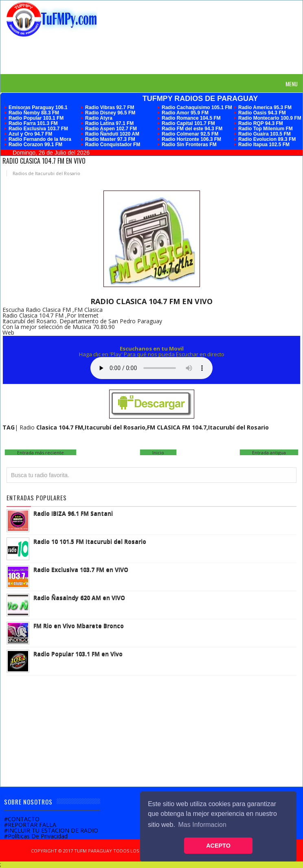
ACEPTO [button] (218, 846)
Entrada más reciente (41, 453)
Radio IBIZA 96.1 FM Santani (73, 513)
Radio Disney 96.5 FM (110, 113)
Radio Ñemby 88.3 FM (34, 113)
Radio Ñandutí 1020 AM (112, 134)
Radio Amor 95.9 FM (185, 113)
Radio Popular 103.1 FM (36, 118)
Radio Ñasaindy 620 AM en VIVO (79, 597)
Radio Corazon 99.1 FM (35, 145)
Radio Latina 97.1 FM (109, 123)
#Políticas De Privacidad (36, 836)
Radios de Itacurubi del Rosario (46, 173)
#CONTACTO (22, 819)
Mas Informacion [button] (202, 825)
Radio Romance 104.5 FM (191, 118)
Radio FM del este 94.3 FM (192, 129)
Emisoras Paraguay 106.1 (38, 107)
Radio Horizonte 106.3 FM (191, 139)
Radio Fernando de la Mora (40, 139)
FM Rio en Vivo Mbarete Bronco (79, 626)
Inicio (158, 453)
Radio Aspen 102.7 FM (111, 129)
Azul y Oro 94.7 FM (30, 134)
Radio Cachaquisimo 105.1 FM (197, 107)
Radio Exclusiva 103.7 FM (38, 129)
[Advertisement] (155, 55)
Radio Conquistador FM (113, 145)
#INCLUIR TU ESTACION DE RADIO (51, 830)
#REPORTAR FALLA (30, 825)
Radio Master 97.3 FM (110, 139)
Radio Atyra (99, 118)
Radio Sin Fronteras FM (189, 145)
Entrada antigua (269, 453)
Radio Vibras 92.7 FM (110, 107)
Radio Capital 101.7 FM (188, 123)
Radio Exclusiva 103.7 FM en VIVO (81, 569)
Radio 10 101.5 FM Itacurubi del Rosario (90, 541)
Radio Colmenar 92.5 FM (190, 134)
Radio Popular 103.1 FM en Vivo (78, 654)
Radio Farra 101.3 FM (33, 123)
